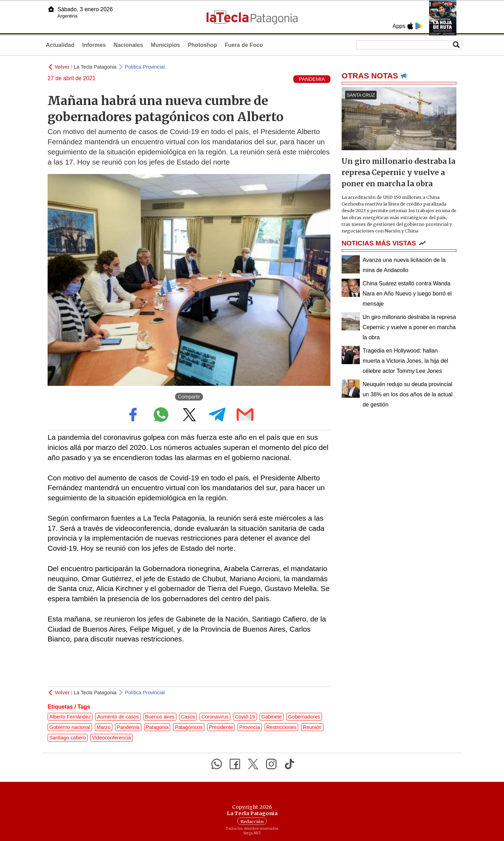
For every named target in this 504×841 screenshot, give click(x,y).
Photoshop (202, 45)
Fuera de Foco (244, 45)
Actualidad (60, 45)
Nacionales (128, 45)
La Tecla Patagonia (95, 67)
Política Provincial (145, 67)
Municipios (166, 45)
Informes (94, 45)
